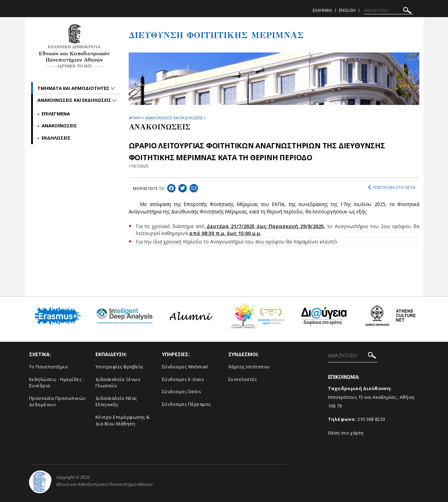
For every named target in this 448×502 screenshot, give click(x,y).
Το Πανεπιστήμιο (49, 367)
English (347, 10)
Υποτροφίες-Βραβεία (119, 367)
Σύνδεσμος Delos (182, 391)
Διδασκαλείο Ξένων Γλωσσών (118, 383)
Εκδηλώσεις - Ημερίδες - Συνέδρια (57, 383)
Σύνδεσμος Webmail (185, 367)
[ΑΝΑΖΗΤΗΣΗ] (389, 10)
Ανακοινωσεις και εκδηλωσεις (75, 100)
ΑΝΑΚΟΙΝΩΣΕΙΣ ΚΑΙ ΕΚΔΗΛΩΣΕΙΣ (174, 118)
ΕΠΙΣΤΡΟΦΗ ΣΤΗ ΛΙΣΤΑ (392, 188)
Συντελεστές (243, 379)
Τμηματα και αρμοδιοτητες (74, 88)
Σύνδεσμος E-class (183, 379)
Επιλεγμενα (56, 114)
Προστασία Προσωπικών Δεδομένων (57, 401)
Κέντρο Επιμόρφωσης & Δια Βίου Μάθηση (123, 420)
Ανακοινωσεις (59, 126)
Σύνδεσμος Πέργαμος (186, 404)
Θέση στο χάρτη (346, 433)
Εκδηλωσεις (56, 138)
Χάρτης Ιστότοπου (249, 367)
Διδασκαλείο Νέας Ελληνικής (116, 401)
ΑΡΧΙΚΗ (135, 118)
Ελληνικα (322, 10)
